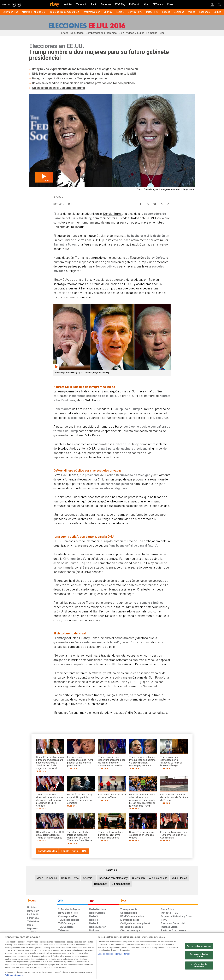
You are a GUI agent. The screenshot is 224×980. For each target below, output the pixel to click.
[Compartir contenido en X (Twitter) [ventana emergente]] (148, 203)
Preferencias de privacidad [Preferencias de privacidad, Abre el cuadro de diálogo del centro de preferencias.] (199, 966)
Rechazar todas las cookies (199, 955)
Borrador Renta (70, 878)
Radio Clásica (179, 878)
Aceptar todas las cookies (199, 946)
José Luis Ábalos (47, 878)
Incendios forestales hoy (113, 878)
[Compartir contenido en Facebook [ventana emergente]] (141, 203)
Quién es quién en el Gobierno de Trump (58, 88)
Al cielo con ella (158, 878)
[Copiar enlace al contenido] (169, 203)
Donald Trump (113, 214)
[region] (112, 956)
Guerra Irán (138, 878)
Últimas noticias (121, 884)
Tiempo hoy (101, 884)
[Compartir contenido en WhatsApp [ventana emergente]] (162, 203)
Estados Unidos (129, 218)
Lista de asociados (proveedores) (114, 954)
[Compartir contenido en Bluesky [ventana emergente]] (155, 203)
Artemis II (89, 878)
